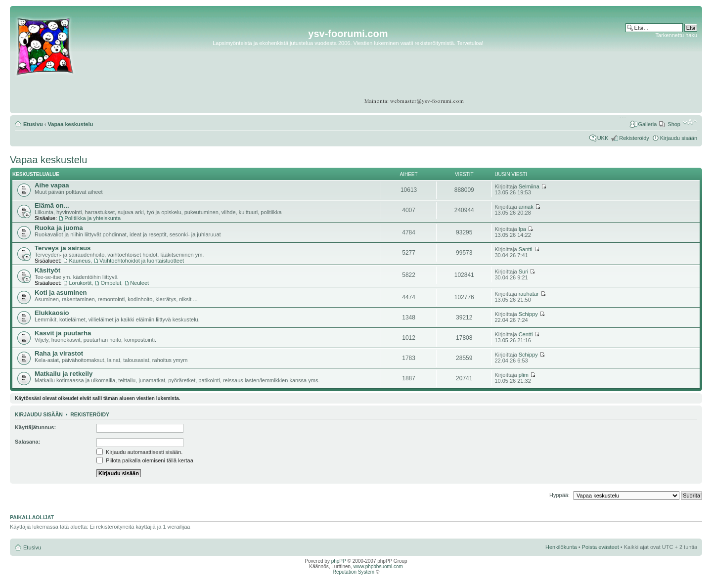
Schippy (528, 314)
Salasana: (27, 442)
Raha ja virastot (59, 353)
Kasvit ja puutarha (63, 333)
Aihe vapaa (52, 185)
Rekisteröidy (634, 138)
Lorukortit (80, 283)
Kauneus (79, 261)
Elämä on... (52, 205)
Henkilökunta (561, 547)
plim (524, 375)
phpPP (339, 561)
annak (526, 207)
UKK (603, 138)
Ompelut (111, 283)
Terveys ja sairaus (63, 248)
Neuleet (139, 283)
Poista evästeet (601, 547)
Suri (524, 271)
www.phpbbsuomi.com (378, 566)
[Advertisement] (659, 69)
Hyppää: (559, 495)
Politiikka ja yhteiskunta (92, 218)
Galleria (647, 124)
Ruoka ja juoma (59, 228)
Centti (526, 334)
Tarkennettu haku (676, 35)
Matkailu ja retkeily (64, 374)
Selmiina (529, 186)
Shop (674, 124)
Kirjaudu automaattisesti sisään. (139, 452)
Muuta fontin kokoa (690, 122)
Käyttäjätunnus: (35, 427)
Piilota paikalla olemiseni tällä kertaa (145, 460)
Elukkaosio (52, 313)
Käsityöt (47, 270)
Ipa (522, 229)
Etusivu (33, 124)
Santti (526, 249)
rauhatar (529, 294)
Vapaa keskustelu (71, 124)
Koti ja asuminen (61, 293)
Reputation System (354, 572)
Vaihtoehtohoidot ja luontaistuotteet (142, 261)
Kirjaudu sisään (679, 138)
